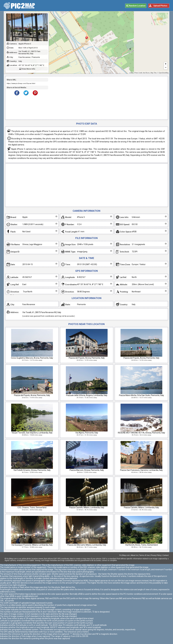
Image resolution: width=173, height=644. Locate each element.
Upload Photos (160, 6)
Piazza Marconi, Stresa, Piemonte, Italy (87, 470)
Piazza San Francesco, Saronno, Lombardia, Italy (141, 470)
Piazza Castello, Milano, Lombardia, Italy (87, 507)
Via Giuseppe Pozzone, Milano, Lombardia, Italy (32, 545)
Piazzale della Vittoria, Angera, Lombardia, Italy (87, 395)
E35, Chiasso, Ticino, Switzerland (32, 507)
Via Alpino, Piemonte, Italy (87, 433)
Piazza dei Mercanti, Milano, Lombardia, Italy (87, 545)
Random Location (137, 6)
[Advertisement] (107, 98)
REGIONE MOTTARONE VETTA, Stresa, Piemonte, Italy (141, 433)
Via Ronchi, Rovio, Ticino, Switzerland (141, 545)
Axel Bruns (146, 73)
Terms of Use (144, 555)
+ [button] (166, 64)
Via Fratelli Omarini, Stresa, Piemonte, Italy (32, 470)
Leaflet (131, 73)
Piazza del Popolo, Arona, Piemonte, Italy (87, 358)
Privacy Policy (156, 555)
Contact (166, 555)
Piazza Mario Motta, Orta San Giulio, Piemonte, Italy (141, 395)
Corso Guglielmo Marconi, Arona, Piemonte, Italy (32, 358)
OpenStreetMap (164, 73)
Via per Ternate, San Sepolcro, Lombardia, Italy (32, 433)
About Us (134, 555)
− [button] (166, 68)
